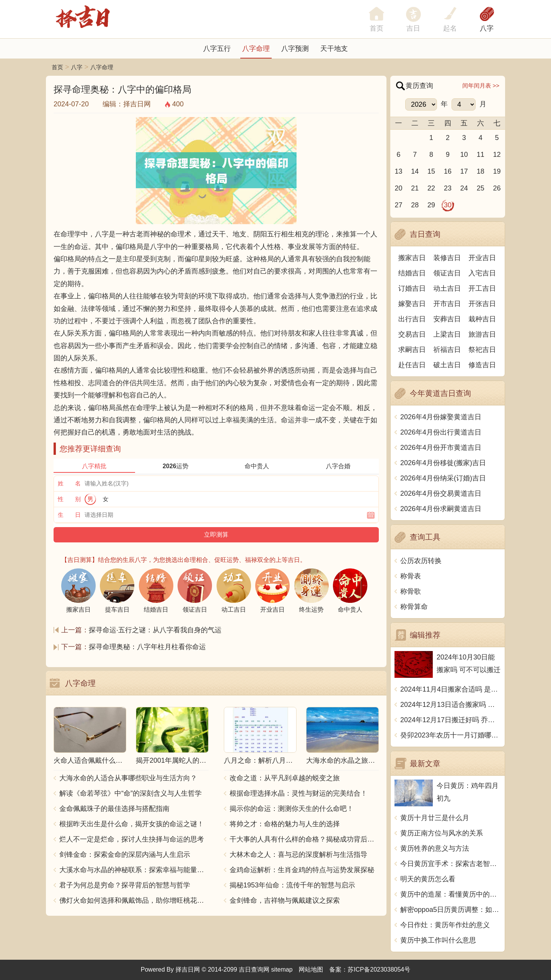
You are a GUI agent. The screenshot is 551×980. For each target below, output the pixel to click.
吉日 (413, 28)
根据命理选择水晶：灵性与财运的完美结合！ (298, 793)
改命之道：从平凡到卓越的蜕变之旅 (285, 778)
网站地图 (311, 969)
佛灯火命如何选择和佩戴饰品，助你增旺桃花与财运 (134, 900)
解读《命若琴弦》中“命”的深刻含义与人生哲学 (130, 793)
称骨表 (411, 576)
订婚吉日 (412, 288)
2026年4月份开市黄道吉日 (441, 448)
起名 (450, 28)
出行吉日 (412, 319)
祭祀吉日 (482, 350)
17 (464, 171)
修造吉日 (482, 365)
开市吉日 (447, 304)
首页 (57, 67)
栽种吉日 (482, 319)
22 (431, 188)
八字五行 (217, 49)
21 (415, 188)
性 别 (69, 499)
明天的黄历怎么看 (428, 879)
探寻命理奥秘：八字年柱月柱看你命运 (147, 647)
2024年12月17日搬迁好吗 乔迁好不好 (451, 720)
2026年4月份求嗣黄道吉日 (441, 509)
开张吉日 (482, 304)
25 (481, 188)
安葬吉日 (447, 319)
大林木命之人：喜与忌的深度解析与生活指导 (298, 855)
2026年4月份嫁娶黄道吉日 (441, 417)
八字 (487, 28)
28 (415, 205)
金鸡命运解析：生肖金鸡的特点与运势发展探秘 (302, 870)
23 (448, 188)
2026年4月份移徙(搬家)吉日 (443, 463)
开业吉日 (482, 258)
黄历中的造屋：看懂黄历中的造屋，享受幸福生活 (451, 894)
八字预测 (295, 49)
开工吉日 (482, 288)
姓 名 (69, 483)
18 (481, 171)
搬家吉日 (412, 258)
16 (448, 171)
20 (398, 188)
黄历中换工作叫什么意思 (438, 940)
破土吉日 (447, 365)
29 (431, 205)
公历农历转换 (421, 561)
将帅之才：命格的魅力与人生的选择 (285, 824)
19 (497, 171)
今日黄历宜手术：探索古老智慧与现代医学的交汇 (451, 864)
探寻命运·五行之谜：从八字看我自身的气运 (155, 630)
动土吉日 (447, 288)
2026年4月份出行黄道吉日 (441, 432)
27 (398, 205)
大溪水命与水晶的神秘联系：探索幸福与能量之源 (134, 870)
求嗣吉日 (412, 350)
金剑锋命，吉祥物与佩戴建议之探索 (285, 900)
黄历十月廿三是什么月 (435, 818)
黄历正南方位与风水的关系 (442, 833)
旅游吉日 (482, 334)
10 (464, 155)
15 (431, 171)
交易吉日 (412, 334)
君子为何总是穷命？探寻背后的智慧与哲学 (125, 885)
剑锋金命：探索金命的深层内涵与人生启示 (125, 855)
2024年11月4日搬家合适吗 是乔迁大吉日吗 (451, 689)
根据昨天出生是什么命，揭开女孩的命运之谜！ (132, 824)
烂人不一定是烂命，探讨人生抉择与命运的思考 (132, 839)
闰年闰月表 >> (481, 85)
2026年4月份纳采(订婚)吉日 (443, 478)
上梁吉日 (447, 334)
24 (464, 188)
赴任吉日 (412, 365)
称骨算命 (414, 607)
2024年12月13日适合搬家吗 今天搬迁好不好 (451, 705)
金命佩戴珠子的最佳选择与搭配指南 (114, 809)
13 (398, 171)
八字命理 (256, 49)
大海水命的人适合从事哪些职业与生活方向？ (128, 778)
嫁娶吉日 (412, 304)
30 (448, 205)
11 (481, 155)
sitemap (282, 969)
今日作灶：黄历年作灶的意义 (445, 925)
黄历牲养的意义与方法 (435, 848)
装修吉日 (447, 258)
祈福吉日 (447, 350)
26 (497, 188)
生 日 (69, 515)
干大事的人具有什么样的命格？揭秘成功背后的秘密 (304, 839)
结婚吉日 (412, 273)
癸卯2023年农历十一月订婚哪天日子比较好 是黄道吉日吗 (451, 735)
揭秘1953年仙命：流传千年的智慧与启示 (292, 885)
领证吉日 (447, 273)
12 (497, 155)
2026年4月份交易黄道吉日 (441, 493)
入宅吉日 (482, 273)
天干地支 (334, 49)
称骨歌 (411, 591)
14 (415, 171)
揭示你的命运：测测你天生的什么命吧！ (292, 809)
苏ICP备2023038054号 (379, 969)
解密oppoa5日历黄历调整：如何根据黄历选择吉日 (451, 910)
